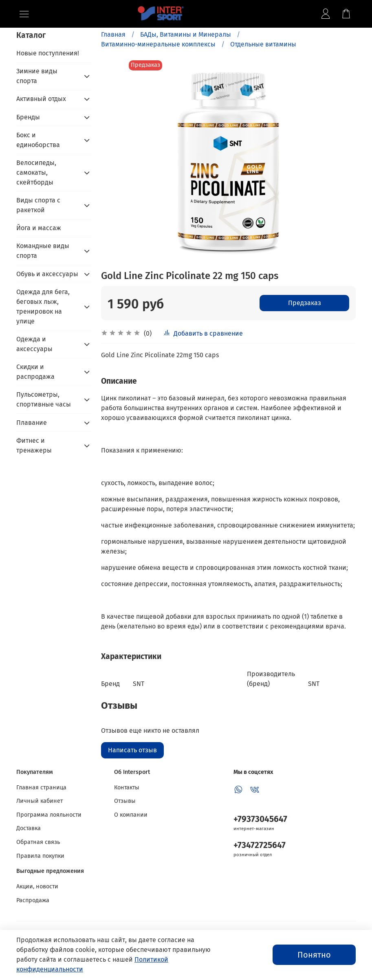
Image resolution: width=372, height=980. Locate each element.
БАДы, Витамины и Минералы (186, 34)
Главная (113, 34)
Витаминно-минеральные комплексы (158, 44)
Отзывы (125, 801)
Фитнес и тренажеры (34, 445)
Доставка (29, 828)
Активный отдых (41, 99)
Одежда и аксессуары (34, 344)
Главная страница (41, 788)
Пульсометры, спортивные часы (44, 399)
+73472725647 (260, 845)
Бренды (28, 117)
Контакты (127, 788)
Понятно (314, 955)
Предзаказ (305, 303)
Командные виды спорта (43, 251)
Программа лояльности (49, 815)
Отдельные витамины (263, 44)
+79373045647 (260, 819)
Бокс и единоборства (38, 140)
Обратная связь (38, 842)
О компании (131, 815)
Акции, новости (37, 887)
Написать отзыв (132, 750)
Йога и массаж (39, 228)
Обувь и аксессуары (47, 274)
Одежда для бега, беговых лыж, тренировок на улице (43, 307)
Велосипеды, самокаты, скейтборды (36, 172)
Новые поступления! (48, 53)
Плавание (32, 423)
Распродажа (33, 900)
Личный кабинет (40, 801)
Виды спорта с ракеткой (38, 205)
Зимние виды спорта (37, 76)
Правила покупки (40, 856)
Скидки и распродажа (35, 372)
